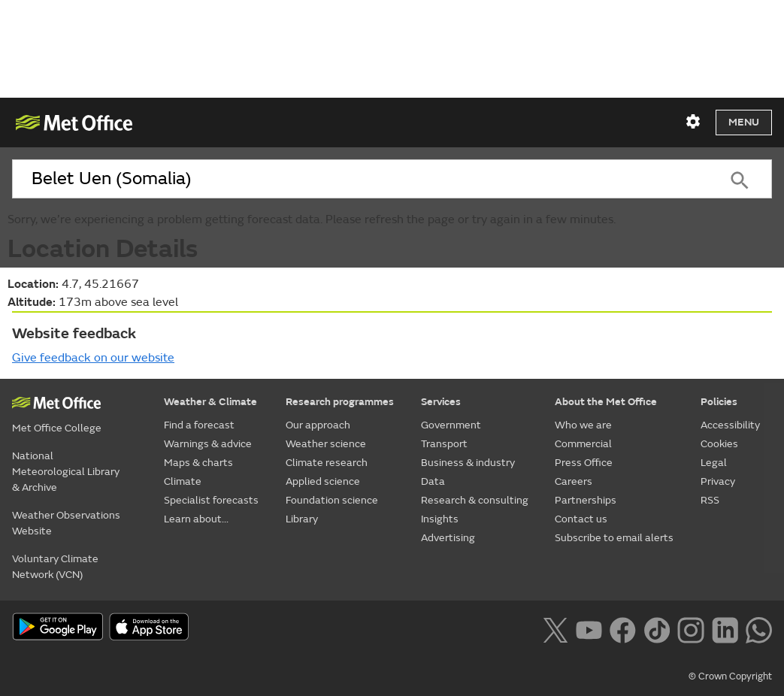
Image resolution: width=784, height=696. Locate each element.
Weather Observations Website (66, 523)
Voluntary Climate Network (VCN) (55, 567)
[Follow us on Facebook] (623, 628)
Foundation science (332, 500)
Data (433, 481)
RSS (710, 500)
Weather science (326, 444)
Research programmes (340, 402)
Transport (444, 444)
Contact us (581, 519)
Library (302, 519)
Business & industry (468, 463)
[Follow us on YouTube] (589, 628)
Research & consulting (475, 500)
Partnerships (586, 500)
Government (451, 425)
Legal (714, 463)
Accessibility (730, 425)
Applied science (323, 481)
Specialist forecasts (211, 500)
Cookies (719, 444)
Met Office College (57, 428)
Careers (574, 481)
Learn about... (196, 519)
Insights (440, 519)
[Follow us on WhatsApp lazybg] (759, 628)
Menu (744, 122)
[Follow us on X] (555, 628)
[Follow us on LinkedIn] (725, 628)
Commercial (583, 444)
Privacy (718, 481)
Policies (719, 402)
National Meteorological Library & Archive (66, 472)
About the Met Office (606, 402)
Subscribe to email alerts (614, 538)
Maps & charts (198, 463)
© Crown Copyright (730, 676)
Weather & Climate (210, 402)
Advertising (448, 538)
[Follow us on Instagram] (690, 628)
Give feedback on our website (93, 358)
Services (441, 402)
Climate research (327, 463)
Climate (183, 481)
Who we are (583, 425)
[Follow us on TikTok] (657, 628)
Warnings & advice (208, 444)
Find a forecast (199, 425)
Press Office (584, 463)
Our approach (318, 425)
